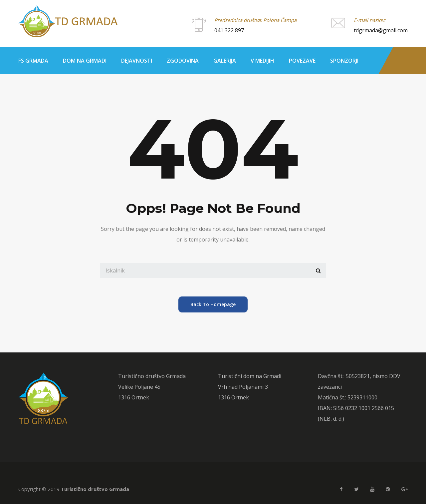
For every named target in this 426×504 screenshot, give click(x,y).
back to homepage (213, 304)
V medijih (262, 61)
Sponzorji (344, 61)
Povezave (302, 61)
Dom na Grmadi (85, 61)
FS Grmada (33, 61)
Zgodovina (183, 61)
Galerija (225, 61)
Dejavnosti (137, 61)
